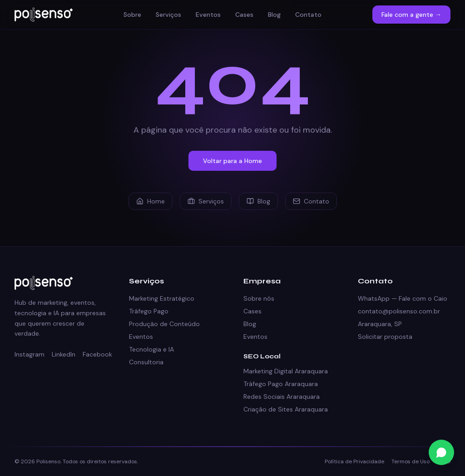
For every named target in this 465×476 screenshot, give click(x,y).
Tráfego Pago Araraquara (281, 384)
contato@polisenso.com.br (399, 311)
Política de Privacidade (354, 461)
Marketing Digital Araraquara (286, 371)
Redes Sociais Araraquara (282, 397)
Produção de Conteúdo (164, 324)
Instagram (30, 354)
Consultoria (146, 362)
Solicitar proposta (385, 337)
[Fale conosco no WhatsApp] (441, 452)
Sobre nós (259, 298)
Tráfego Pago (149, 311)
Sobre (132, 15)
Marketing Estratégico (162, 298)
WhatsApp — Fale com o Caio (403, 298)
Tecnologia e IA (151, 349)
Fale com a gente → (411, 15)
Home (151, 201)
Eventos (208, 15)
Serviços (168, 15)
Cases (244, 15)
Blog (274, 15)
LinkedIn (64, 354)
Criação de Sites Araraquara (286, 409)
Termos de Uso (411, 461)
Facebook (97, 354)
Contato (308, 15)
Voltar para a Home (232, 161)
